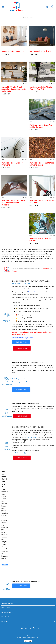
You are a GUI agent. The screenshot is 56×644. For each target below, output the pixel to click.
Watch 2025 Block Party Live (21, 283)
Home (25, 17)
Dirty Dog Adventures (31, 437)
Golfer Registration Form (20, 379)
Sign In (28, 635)
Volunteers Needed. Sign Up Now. (23, 338)
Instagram (46, 269)
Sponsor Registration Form (21, 382)
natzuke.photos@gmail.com (23, 453)
